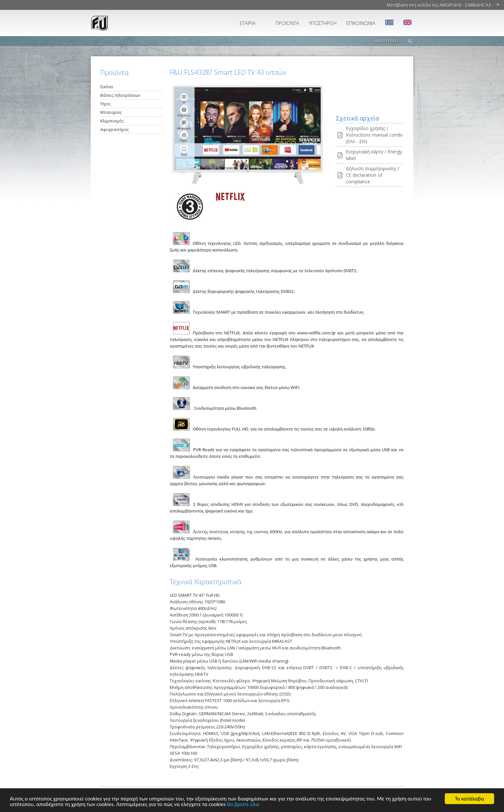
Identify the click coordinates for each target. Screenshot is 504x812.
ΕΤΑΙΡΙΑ (248, 23)
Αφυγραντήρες (114, 130)
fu (129, 23)
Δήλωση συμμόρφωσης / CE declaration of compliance (373, 175)
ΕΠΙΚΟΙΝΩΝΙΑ (361, 23)
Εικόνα (107, 87)
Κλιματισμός (112, 121)
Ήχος (105, 104)
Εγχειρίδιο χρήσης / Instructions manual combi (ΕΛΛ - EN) (374, 135)
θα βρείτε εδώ (243, 805)
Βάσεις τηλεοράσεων (120, 95)
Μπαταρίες (111, 112)
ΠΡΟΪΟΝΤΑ (287, 23)
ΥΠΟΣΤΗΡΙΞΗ (323, 23)
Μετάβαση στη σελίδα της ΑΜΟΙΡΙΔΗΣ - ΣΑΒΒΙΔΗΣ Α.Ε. (440, 5)
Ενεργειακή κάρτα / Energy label (374, 155)
